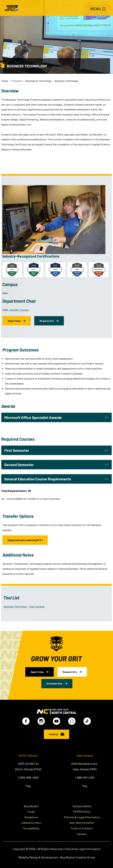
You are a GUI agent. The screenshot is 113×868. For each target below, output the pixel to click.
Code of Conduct (82, 827)
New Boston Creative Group (77, 856)
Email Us (54, 733)
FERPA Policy (82, 811)
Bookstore (31, 816)
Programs (17, 81)
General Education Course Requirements (38, 478)
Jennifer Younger (19, 310)
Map (28, 785)
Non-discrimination (82, 822)
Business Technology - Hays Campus (24, 606)
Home (5, 81)
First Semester (17, 450)
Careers (82, 833)
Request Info (47, 320)
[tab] (56, 417)
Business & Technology (38, 81)
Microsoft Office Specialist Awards (33, 417)
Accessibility (31, 827)
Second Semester (19, 464)
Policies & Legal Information (82, 816)
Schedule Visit (55, 682)
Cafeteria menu (31, 822)
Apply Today (14, 320)
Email (31, 811)
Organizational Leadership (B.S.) (25, 539)
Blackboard (31, 805)
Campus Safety (82, 805)
